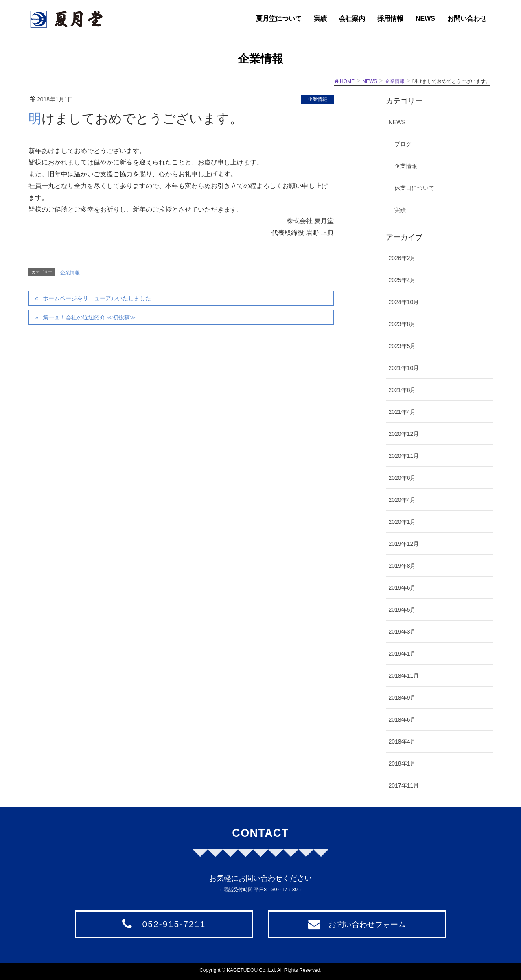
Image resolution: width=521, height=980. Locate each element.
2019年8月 (402, 566)
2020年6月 (402, 478)
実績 (400, 210)
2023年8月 (402, 324)
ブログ (403, 144)
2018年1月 (402, 763)
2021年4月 (402, 412)
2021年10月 (404, 368)
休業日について (414, 188)
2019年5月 (402, 610)
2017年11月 (404, 785)
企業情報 (317, 99)
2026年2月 (402, 258)
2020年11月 (404, 456)
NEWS (397, 122)
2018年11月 (404, 676)
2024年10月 (404, 302)
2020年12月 (404, 434)
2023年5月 (402, 346)
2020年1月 (402, 522)
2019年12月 (404, 544)
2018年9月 (402, 698)
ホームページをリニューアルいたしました (97, 298)
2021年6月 (402, 390)
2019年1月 (402, 654)
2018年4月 (402, 742)
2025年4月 (402, 280)
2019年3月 (402, 632)
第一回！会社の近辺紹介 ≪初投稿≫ (89, 317)
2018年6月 (402, 720)
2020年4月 (402, 500)
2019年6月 (402, 588)
